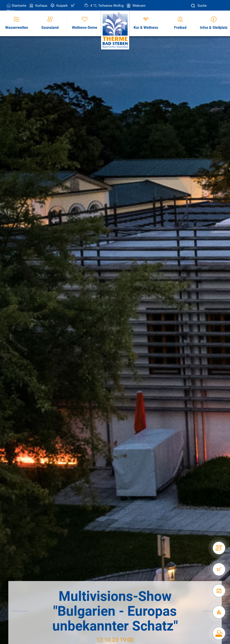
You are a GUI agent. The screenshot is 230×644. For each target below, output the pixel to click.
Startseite (17, 6)
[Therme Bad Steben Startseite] (115, 30)
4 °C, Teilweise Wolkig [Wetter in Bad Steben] (104, 6)
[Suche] (194, 6)
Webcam (136, 6)
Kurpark (59, 6)
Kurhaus (38, 6)
